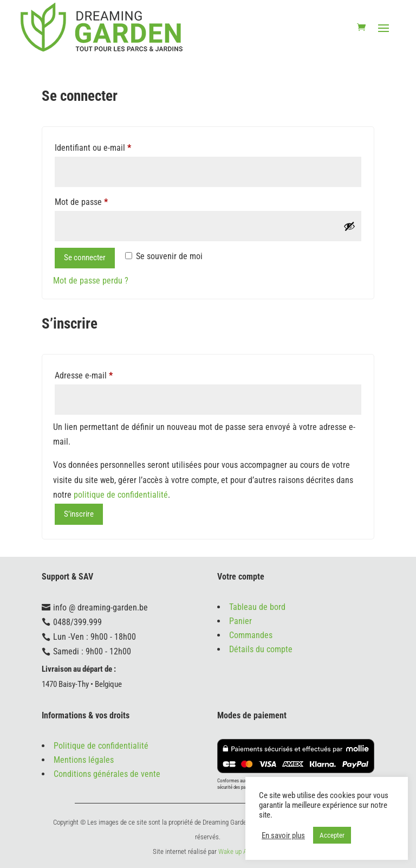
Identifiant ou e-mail (93, 148)
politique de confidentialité (121, 495)
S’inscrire (79, 514)
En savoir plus (283, 835)
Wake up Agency (240, 851)
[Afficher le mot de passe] (349, 226)
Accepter (332, 835)
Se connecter (85, 258)
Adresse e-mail (84, 375)
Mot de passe (81, 202)
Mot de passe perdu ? (91, 281)
